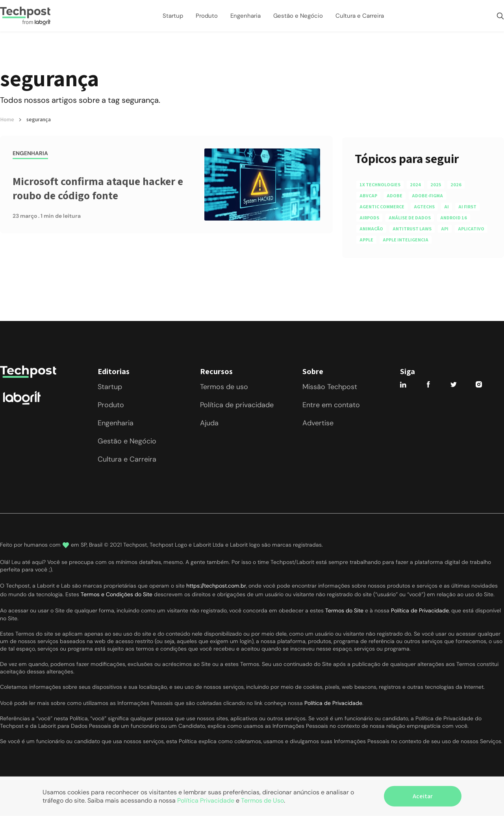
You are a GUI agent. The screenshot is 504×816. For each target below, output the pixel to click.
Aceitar (423, 796)
